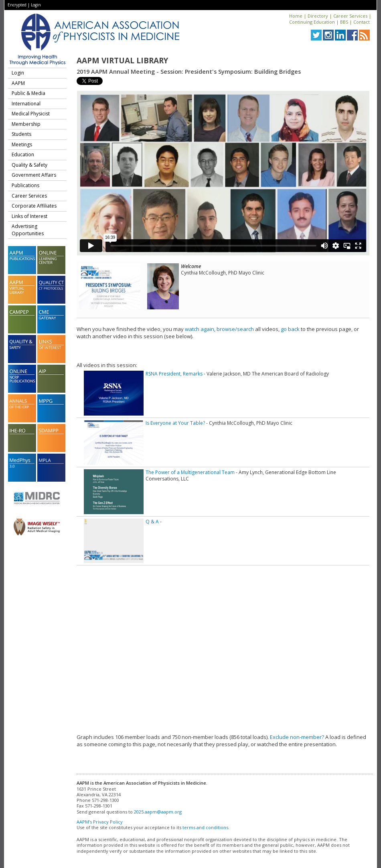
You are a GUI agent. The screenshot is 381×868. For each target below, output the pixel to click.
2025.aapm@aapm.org (158, 812)
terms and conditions (205, 827)
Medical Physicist (31, 114)
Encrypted (17, 5)
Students (21, 134)
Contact (362, 22)
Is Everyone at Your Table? (175, 423)
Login (36, 5)
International (26, 104)
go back (290, 329)
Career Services (350, 16)
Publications (25, 185)
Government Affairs (34, 175)
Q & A (152, 522)
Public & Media (28, 93)
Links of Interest (29, 216)
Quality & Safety (29, 165)
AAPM (18, 83)
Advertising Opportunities (28, 230)
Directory (318, 16)
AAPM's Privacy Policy (100, 822)
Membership (26, 124)
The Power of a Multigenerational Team (190, 472)
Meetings (22, 144)
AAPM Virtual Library (122, 61)
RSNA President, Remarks (174, 374)
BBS (344, 22)
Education (23, 154)
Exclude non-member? (297, 737)
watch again (200, 329)
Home (296, 16)
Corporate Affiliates (34, 206)
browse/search (235, 329)
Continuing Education (312, 22)
